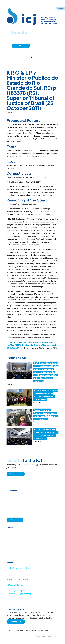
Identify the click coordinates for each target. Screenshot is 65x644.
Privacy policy (41, 636)
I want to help (21, 46)
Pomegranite (43, 630)
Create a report (15, 622)
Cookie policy (53, 636)
